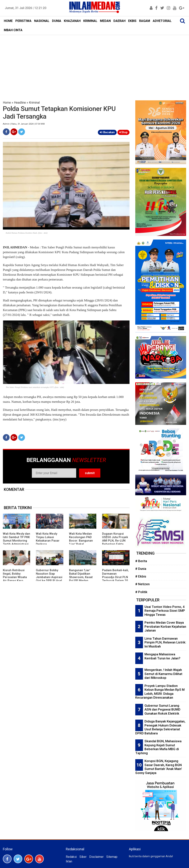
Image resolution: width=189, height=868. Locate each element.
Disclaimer (96, 857)
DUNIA (57, 21)
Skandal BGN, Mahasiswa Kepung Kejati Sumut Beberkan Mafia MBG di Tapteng (158, 747)
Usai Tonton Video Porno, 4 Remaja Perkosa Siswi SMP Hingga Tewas (165, 611)
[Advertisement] (94, 64)
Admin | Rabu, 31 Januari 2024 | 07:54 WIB (24, 124)
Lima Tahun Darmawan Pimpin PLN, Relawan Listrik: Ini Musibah (165, 642)
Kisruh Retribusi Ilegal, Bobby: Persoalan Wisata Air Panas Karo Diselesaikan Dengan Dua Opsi (15, 579)
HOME (8, 21)
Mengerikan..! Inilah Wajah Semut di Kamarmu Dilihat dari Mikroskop (163, 674)
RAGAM (145, 21)
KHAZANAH (72, 21)
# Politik (141, 592)
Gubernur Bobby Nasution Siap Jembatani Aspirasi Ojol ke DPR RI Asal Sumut (49, 577)
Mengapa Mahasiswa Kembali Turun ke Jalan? (162, 656)
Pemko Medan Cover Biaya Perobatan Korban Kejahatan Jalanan (165, 626)
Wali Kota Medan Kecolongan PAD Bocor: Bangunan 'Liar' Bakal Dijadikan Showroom (81, 542)
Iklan (69, 861)
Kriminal (34, 103)
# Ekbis (141, 576)
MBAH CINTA (13, 30)
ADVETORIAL (162, 21)
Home (7, 103)
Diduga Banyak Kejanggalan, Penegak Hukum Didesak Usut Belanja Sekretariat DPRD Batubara (160, 727)
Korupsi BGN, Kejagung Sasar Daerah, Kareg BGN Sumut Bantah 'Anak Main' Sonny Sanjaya (159, 767)
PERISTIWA (23, 21)
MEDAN (105, 21)
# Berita (141, 561)
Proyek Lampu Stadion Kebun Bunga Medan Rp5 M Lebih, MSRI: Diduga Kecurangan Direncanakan (160, 692)
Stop (123, 132)
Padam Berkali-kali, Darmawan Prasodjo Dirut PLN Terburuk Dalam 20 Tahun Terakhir (115, 577)
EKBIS (132, 21)
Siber (83, 857)
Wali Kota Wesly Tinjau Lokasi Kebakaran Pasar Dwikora (48, 539)
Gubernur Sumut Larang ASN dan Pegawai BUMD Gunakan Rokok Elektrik (162, 709)
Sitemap (112, 857)
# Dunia (141, 569)
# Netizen (142, 584)
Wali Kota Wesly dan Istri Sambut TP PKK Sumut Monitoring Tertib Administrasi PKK (17, 541)
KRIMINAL (90, 21)
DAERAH (119, 21)
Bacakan (107, 132)
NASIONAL (42, 21)
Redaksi (71, 857)
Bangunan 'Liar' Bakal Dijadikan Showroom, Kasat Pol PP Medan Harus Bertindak (81, 577)
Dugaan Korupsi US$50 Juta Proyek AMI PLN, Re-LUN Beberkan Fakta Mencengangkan (115, 541)
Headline (20, 103)
